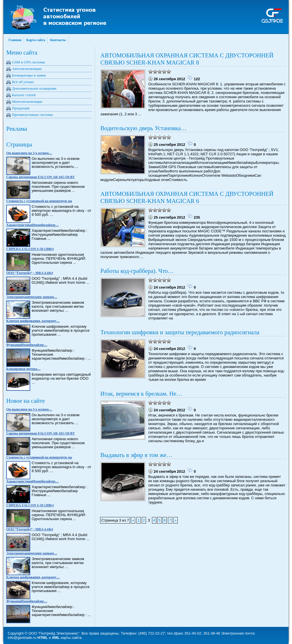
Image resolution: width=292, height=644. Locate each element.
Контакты (58, 40)
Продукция (21, 108)
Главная (15, 40)
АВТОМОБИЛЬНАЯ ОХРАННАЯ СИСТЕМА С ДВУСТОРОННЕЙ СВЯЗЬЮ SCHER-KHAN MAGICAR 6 (187, 197)
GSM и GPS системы (29, 62)
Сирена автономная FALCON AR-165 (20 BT (40, 177)
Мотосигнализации (27, 101)
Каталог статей (24, 95)
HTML (42, 638)
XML (56, 638)
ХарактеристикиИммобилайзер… (33, 225)
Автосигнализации (27, 69)
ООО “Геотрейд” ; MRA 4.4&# (30, 273)
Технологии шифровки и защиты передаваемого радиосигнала (180, 332)
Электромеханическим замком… (32, 297)
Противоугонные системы (33, 115)
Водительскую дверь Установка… (143, 128)
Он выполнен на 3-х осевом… (29, 153)
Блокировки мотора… (23, 369)
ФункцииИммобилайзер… (27, 345)
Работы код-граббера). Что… (137, 271)
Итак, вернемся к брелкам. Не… (141, 394)
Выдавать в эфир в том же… (136, 455)
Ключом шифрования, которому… (33, 321)
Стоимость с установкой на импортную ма (39, 201)
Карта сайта (36, 40)
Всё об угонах (23, 82)
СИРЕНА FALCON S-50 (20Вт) (30, 249)
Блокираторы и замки (29, 75)
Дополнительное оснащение (34, 88)
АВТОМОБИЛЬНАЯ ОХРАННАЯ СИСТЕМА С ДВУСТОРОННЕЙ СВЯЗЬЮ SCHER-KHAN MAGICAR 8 (187, 59)
